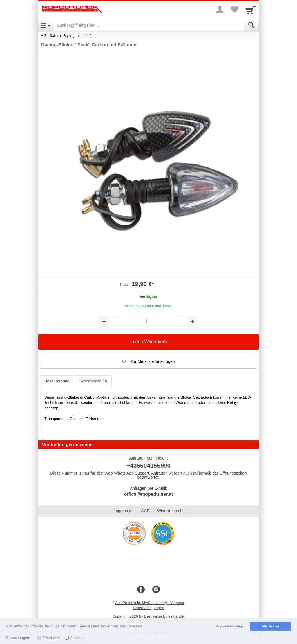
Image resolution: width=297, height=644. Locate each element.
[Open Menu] (46, 25)
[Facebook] (141, 590)
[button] (148, 362)
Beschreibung (57, 381)
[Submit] (251, 25)
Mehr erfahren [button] (131, 626)
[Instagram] (156, 590)
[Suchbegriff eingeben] (149, 25)
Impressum (123, 511)
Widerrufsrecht (170, 511)
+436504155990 (148, 465)
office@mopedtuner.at (149, 494)
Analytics (77, 638)
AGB (145, 511)
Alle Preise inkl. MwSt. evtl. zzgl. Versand (150, 603)
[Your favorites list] (234, 10)
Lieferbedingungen (148, 608)
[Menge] (148, 321)
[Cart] (251, 10)
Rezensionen (93, 381)
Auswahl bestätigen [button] (231, 626)
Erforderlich (51, 638)
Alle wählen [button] (270, 626)
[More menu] (220, 10)
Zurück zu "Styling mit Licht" (68, 36)
